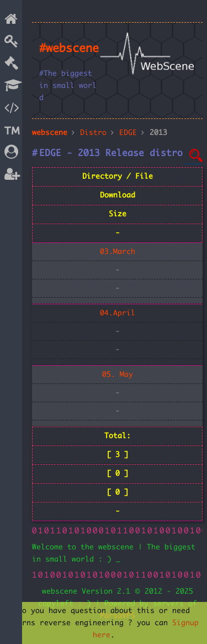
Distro (93, 133)
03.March (118, 252)
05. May (118, 375)
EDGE (128, 133)
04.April (118, 313)
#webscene (69, 49)
